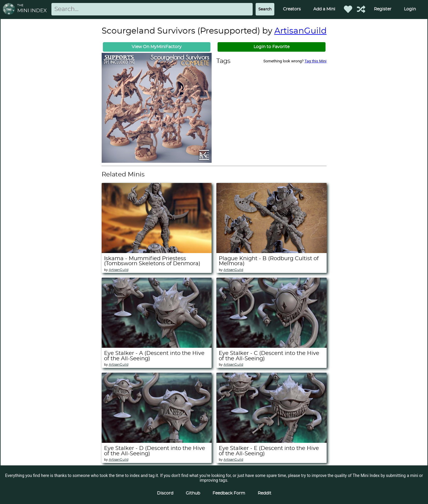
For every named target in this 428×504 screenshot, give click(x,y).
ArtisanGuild (300, 31)
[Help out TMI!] (361, 9)
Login (410, 9)
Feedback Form (229, 493)
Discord (165, 493)
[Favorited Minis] (348, 9)
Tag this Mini (316, 61)
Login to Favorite (272, 47)
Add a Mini (324, 9)
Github (193, 493)
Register (383, 9)
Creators (292, 9)
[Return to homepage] (10, 9)
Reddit (265, 493)
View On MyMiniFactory (157, 47)
